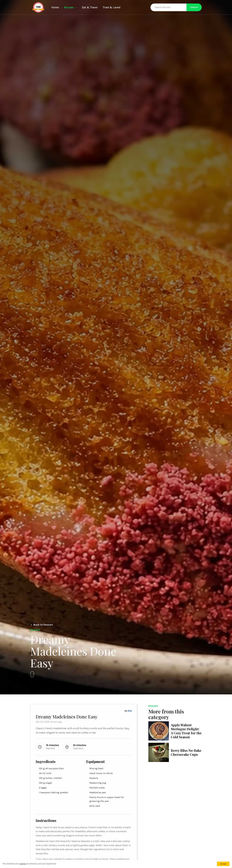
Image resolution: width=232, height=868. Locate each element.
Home (55, 7)
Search (194, 7)
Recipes (70, 7)
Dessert (153, 706)
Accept (223, 864)
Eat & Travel (90, 7)
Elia (130, 711)
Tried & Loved (112, 7)
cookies (23, 864)
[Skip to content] (32, 674)
